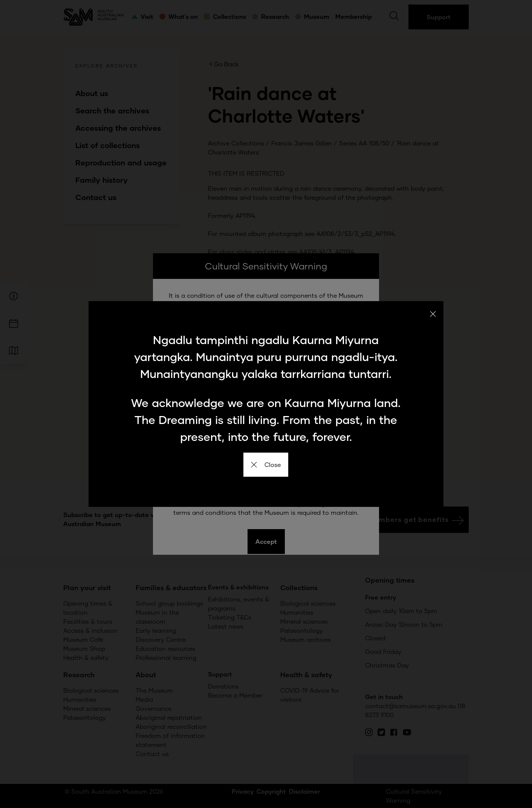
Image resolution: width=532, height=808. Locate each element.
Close (266, 464)
